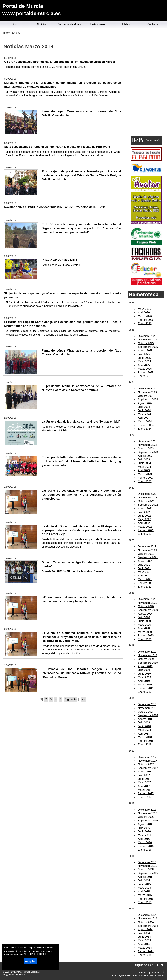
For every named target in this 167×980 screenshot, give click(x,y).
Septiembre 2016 (148, 821)
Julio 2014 (144, 933)
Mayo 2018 (144, 730)
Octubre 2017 (146, 764)
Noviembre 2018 (148, 708)
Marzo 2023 (145, 474)
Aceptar (30, 961)
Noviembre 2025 (148, 340)
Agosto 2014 (145, 929)
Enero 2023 (145, 481)
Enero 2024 (145, 429)
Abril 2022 (144, 523)
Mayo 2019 (144, 677)
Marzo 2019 (145, 685)
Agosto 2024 (145, 403)
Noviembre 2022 (148, 498)
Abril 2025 (144, 365)
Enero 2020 (145, 639)
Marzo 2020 (145, 632)
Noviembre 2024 (148, 392)
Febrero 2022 (146, 530)
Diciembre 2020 (147, 599)
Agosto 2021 (145, 561)
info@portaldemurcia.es (14, 975)
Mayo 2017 (144, 782)
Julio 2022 (144, 512)
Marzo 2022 (145, 527)
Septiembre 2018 (148, 715)
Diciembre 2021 (147, 546)
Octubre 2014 (146, 922)
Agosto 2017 (145, 772)
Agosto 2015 (145, 877)
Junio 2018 (144, 726)
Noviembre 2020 (148, 603)
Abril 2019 (144, 681)
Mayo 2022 (144, 519)
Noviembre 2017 (148, 761)
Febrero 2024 (146, 425)
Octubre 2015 (146, 869)
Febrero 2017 (146, 793)
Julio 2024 (144, 407)
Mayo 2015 (144, 888)
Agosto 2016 (145, 824)
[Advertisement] (146, 82)
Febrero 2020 (146, 636)
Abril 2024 (144, 418)
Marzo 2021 (145, 579)
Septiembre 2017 (148, 768)
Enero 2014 (145, 955)
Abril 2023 (144, 470)
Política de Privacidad (135, 975)
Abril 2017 (144, 786)
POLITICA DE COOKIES (35, 954)
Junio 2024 (144, 410)
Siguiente (71, 699)
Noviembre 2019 (148, 655)
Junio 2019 (144, 674)
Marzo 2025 (145, 369)
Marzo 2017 (145, 790)
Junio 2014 (144, 937)
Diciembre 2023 (147, 441)
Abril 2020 (144, 628)
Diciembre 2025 (147, 336)
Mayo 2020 (144, 625)
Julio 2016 (144, 828)
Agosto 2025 (145, 350)
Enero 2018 (145, 745)
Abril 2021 (144, 576)
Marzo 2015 (145, 895)
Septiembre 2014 (148, 926)
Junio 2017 (144, 779)
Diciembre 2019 (147, 652)
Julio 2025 (144, 354)
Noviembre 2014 (148, 919)
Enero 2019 (145, 692)
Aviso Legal (117, 975)
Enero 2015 (145, 902)
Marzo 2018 (145, 737)
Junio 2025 (144, 358)
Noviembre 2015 (148, 866)
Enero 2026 (145, 323)
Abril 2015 (144, 891)
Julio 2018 (144, 723)
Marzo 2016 (145, 842)
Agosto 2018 (145, 719)
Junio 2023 (144, 463)
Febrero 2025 (146, 372)
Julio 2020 (144, 617)
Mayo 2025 (144, 362)
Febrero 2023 (146, 478)
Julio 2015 (144, 881)
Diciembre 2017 (147, 757)
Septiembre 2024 (148, 400)
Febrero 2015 (146, 899)
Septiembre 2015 (148, 873)
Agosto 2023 (145, 456)
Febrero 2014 (146, 951)
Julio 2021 (144, 565)
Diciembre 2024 (147, 389)
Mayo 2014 (144, 940)
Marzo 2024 (145, 422)
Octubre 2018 (146, 712)
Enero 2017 (145, 797)
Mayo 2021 (144, 572)
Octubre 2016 (146, 817)
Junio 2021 (144, 568)
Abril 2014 (144, 944)
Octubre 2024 (146, 396)
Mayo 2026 (144, 309)
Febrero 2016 (146, 846)
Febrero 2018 (146, 741)
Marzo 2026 (145, 316)
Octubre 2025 (146, 343)
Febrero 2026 (146, 320)
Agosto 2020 (145, 614)
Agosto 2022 (145, 508)
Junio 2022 (144, 516)
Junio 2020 (144, 621)
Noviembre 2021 (148, 550)
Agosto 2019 (145, 666)
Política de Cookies (155, 975)
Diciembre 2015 (147, 862)
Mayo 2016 (144, 835)
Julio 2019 (144, 670)
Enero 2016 (145, 850)
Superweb (156, 972)
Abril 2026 (144, 313)
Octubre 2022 (146, 501)
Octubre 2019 (146, 659)
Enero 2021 (145, 587)
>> (83, 699)
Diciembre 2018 (147, 704)
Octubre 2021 (146, 554)
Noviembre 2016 (148, 813)
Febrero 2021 (146, 583)
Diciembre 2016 (147, 810)
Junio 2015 (144, 884)
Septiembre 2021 (148, 557)
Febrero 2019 (146, 688)
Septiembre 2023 (148, 452)
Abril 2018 (144, 734)
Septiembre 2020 (148, 610)
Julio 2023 (144, 459)
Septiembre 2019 (148, 663)
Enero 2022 (145, 534)
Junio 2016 (144, 832)
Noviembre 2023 (148, 445)
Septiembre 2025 (148, 347)
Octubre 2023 (146, 449)
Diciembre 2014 (147, 915)
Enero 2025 (145, 376)
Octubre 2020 (146, 606)
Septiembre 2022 (148, 505)
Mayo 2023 (144, 467)
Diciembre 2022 (147, 494)
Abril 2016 (144, 839)
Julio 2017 (144, 775)
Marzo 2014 (145, 948)
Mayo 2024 (144, 414)
